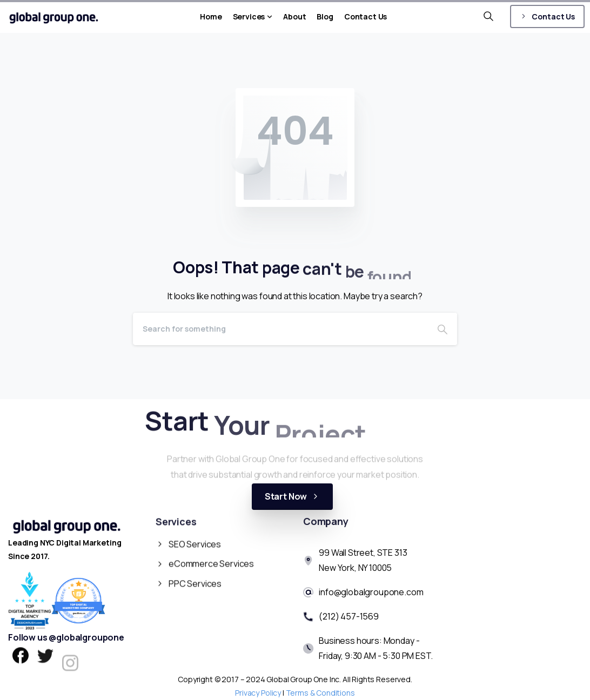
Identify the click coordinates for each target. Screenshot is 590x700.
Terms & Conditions (320, 693)
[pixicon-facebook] (21, 658)
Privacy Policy (258, 693)
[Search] (280, 329)
